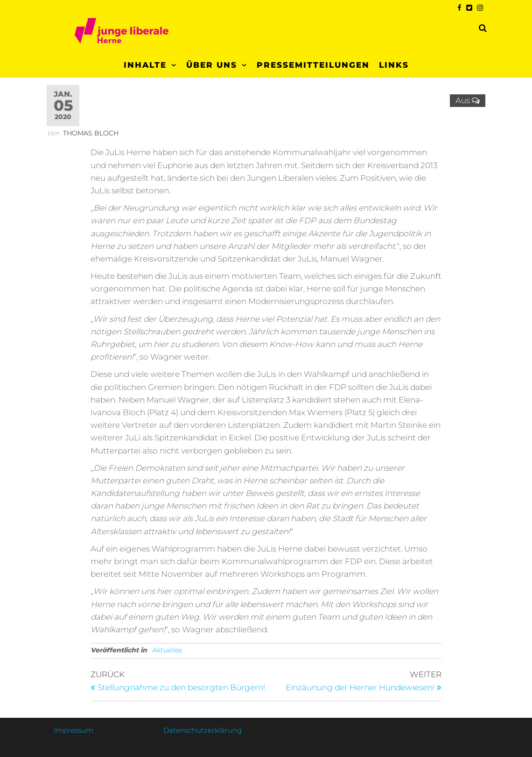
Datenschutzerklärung (203, 730)
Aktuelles (167, 650)
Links (394, 65)
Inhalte (145, 65)
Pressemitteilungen (313, 65)
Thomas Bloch (91, 133)
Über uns (212, 65)
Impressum (73, 730)
